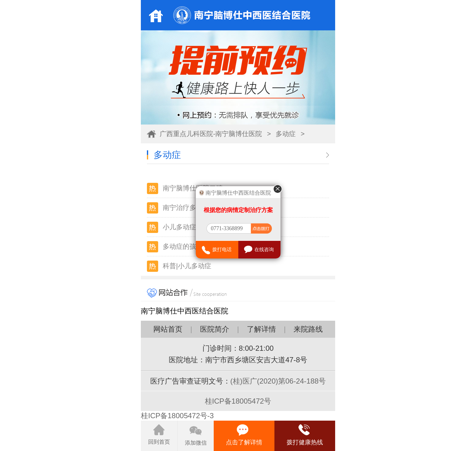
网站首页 (168, 329)
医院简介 (215, 329)
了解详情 (261, 329)
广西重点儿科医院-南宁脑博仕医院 (211, 134)
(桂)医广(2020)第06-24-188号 (278, 381)
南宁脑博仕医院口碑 (193, 188)
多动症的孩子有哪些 (193, 246)
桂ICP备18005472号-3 (177, 416)
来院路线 (308, 329)
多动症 (286, 134)
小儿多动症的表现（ (193, 227)
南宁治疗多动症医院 (193, 208)
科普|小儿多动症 (187, 266)
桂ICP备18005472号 (238, 401)
